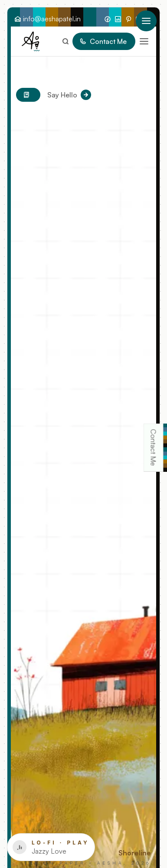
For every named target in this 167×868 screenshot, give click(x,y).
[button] (142, 41)
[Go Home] (31, 41)
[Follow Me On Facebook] (108, 19)
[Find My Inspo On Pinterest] (128, 19)
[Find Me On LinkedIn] (118, 19)
